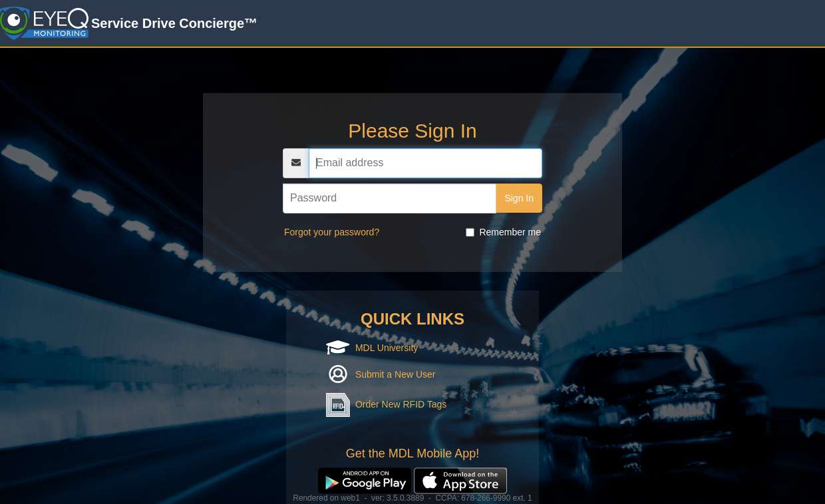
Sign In (519, 198)
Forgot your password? (332, 232)
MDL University (387, 348)
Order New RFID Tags (401, 404)
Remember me (503, 232)
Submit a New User (396, 374)
